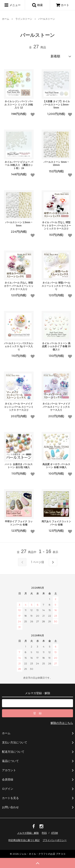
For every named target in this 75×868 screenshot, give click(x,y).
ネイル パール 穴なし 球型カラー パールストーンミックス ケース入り (19, 286)
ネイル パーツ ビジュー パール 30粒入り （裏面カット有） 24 (19, 165)
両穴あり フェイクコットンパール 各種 (56, 523)
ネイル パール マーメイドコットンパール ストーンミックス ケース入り (19, 407)
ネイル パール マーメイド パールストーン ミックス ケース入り (56, 407)
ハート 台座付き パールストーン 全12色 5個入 (19, 466)
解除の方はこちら (62, 723)
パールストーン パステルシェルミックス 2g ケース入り (19, 346)
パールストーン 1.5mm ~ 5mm (19, 224)
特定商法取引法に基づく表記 (24, 840)
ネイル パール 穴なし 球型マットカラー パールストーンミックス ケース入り (56, 226)
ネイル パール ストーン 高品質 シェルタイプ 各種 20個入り (56, 346)
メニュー (12, 5)
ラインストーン (24, 19)
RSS (44, 833)
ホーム (6, 19)
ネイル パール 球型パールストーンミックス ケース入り (56, 286)
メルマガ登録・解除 (28, 833)
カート (63, 5)
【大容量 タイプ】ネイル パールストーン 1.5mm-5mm (56, 105)
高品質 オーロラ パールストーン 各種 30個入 (56, 466)
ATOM (55, 833)
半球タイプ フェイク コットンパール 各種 (19, 523)
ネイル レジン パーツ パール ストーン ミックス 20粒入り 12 (19, 105)
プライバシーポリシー (55, 840)
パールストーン (47, 19)
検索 (37, 5)
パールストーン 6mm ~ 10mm (56, 164)
